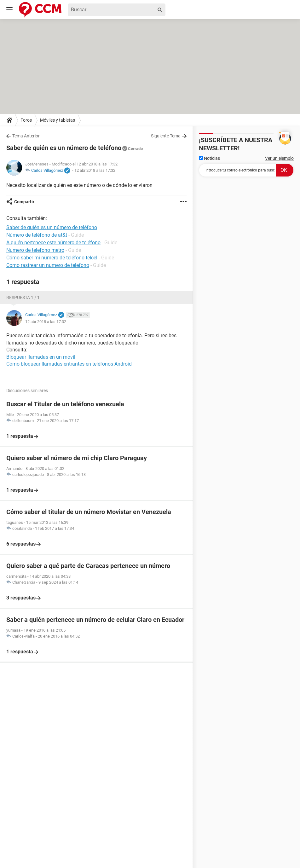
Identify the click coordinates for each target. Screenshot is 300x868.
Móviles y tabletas (58, 120)
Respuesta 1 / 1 (23, 298)
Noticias (209, 158)
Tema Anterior (26, 136)
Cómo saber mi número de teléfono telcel (52, 258)
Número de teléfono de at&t (37, 235)
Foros (26, 120)
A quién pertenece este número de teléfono (53, 243)
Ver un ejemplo (279, 158)
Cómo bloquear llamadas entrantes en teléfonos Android (69, 364)
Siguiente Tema (166, 136)
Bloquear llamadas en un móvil (41, 357)
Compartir (24, 202)
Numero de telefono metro (35, 250)
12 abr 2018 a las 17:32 (95, 170)
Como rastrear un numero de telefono (48, 265)
